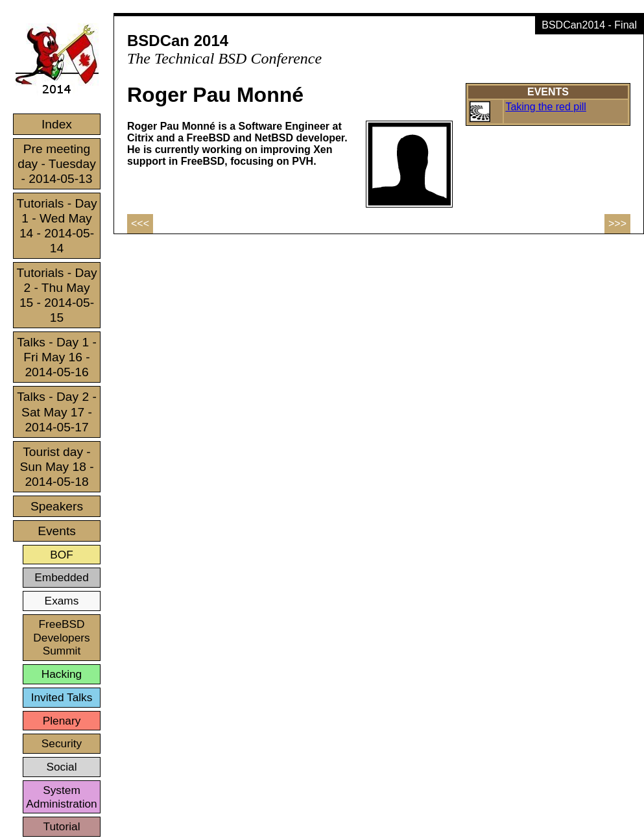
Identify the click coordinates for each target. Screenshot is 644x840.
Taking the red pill (546, 107)
